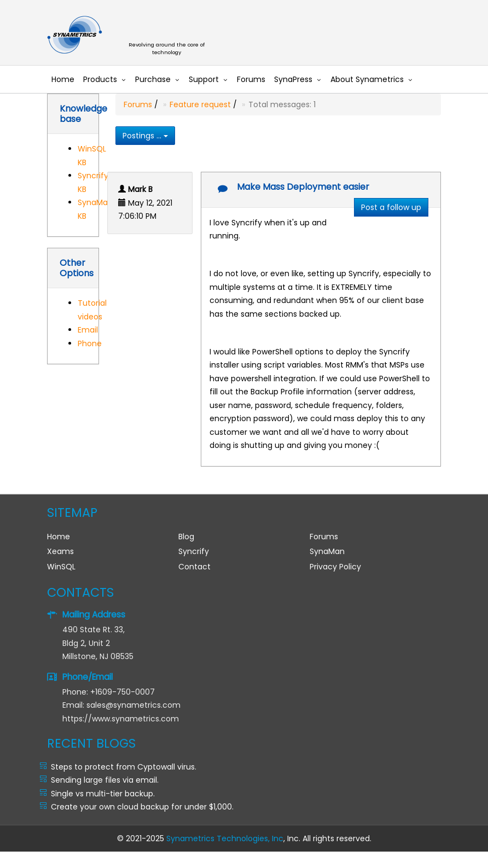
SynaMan (327, 551)
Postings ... (145, 136)
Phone (90, 343)
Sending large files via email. (105, 780)
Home (63, 79)
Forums (251, 79)
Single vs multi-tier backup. (103, 794)
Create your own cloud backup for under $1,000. (142, 807)
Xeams (60, 551)
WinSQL (61, 567)
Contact (194, 567)
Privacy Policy (335, 567)
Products (100, 79)
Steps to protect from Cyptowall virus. (124, 767)
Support (204, 79)
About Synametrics (367, 79)
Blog (186, 537)
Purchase (153, 79)
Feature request (200, 104)
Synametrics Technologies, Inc (225, 838)
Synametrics (173, 35)
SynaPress (293, 79)
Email (88, 330)
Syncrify (194, 551)
